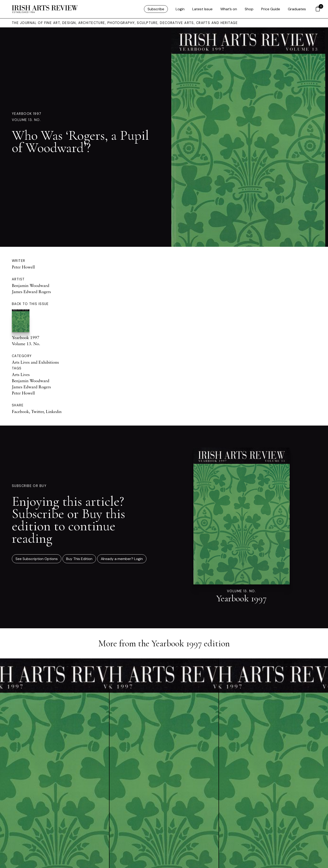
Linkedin (54, 411)
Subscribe (156, 9)
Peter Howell (23, 267)
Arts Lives (21, 374)
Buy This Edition (79, 559)
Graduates (297, 9)
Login (180, 9)
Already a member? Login (122, 559)
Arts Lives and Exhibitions (35, 362)
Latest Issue (202, 9)
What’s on (229, 9)
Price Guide (271, 9)
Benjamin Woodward (31, 285)
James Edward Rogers (31, 292)
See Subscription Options (37, 559)
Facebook (20, 411)
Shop (249, 9)
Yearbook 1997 (27, 114)
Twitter (37, 411)
